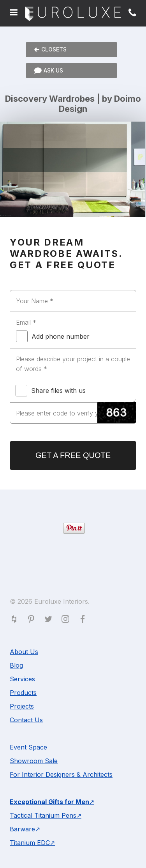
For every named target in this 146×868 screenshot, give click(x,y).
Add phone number (53, 336)
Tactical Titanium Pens (43, 815)
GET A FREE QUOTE (73, 455)
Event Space (28, 747)
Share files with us (51, 391)
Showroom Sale (34, 761)
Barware (22, 829)
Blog (16, 665)
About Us (24, 652)
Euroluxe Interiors (73, 14)
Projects (22, 706)
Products (23, 693)
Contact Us (26, 720)
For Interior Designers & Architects (61, 774)
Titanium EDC (30, 843)
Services (22, 679)
